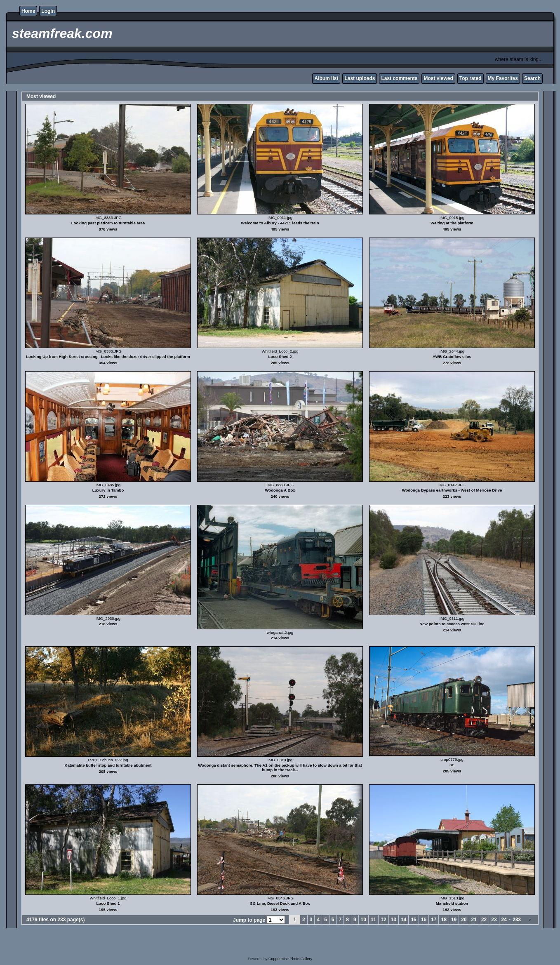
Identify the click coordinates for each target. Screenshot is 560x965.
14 (404, 920)
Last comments (399, 78)
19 (454, 920)
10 (364, 920)
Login (48, 11)
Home (28, 11)
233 (517, 920)
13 (394, 920)
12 (383, 920)
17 (434, 920)
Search (532, 78)
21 (474, 920)
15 (413, 920)
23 (494, 920)
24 (504, 920)
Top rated (471, 78)
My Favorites (503, 78)
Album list (326, 78)
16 (424, 920)
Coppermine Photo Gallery (290, 959)
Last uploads (360, 78)
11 (373, 920)
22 (484, 920)
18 (444, 920)
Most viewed (438, 78)
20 (464, 920)
